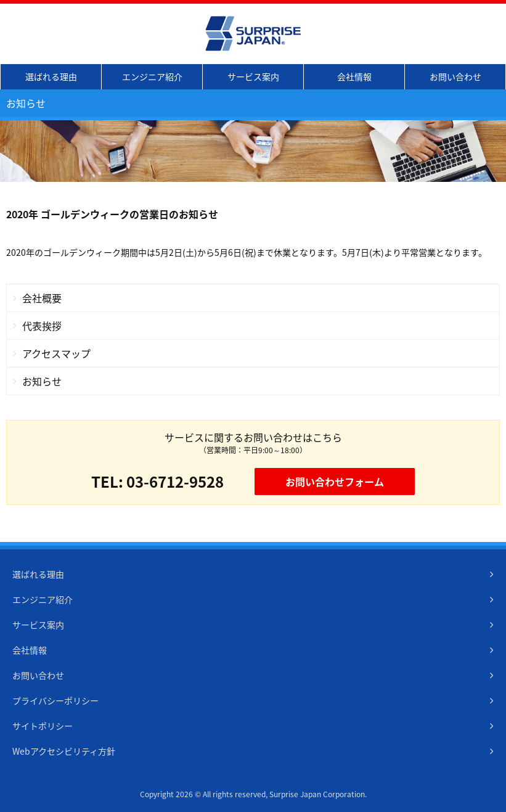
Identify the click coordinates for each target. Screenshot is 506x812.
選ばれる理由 (51, 76)
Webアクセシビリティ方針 (64, 751)
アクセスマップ (56, 353)
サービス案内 (253, 76)
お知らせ (42, 381)
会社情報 (354, 76)
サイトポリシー (43, 726)
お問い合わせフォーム (335, 482)
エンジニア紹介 (152, 76)
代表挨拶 (42, 326)
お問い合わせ (455, 76)
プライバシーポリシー (55, 700)
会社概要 (42, 298)
